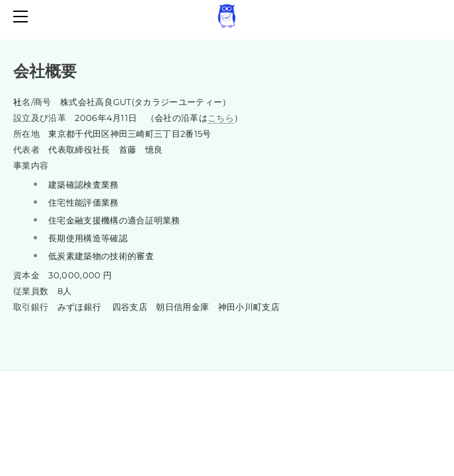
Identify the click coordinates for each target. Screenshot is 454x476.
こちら (221, 118)
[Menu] (23, 17)
